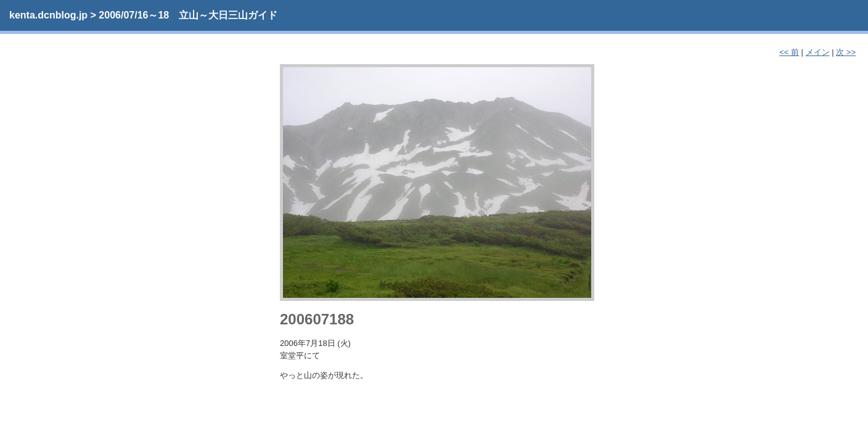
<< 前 (789, 52)
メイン (818, 52)
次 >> (846, 52)
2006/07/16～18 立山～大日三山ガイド (188, 15)
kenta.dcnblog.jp (48, 15)
